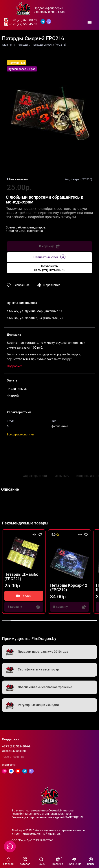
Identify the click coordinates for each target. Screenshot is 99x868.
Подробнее (15, 366)
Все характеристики (20, 434)
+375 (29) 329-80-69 (23, 20)
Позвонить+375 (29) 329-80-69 (49, 268)
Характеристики (35, 476)
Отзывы (62, 476)
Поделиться (20, 454)
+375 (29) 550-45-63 (23, 24)
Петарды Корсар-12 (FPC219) (69, 588)
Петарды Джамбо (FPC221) (21, 577)
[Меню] (90, 22)
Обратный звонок (14, 751)
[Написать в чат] (10, 846)
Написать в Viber (49, 257)
